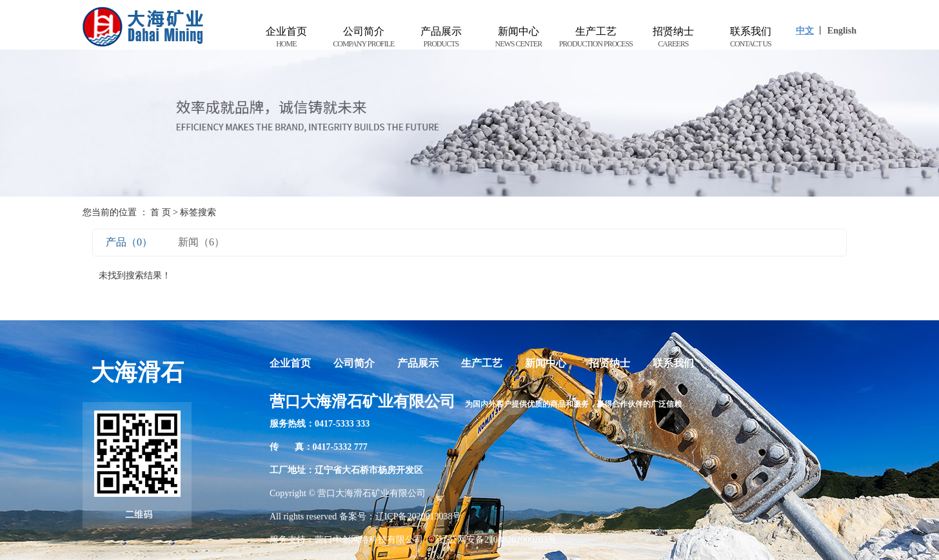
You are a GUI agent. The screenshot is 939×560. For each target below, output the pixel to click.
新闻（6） (201, 242)
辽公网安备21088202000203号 (491, 540)
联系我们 (751, 38)
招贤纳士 (673, 38)
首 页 (161, 212)
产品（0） (129, 242)
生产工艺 (596, 38)
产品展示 (441, 38)
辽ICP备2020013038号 (419, 517)
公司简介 (364, 38)
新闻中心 (519, 38)
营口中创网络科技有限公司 (369, 540)
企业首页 (286, 38)
